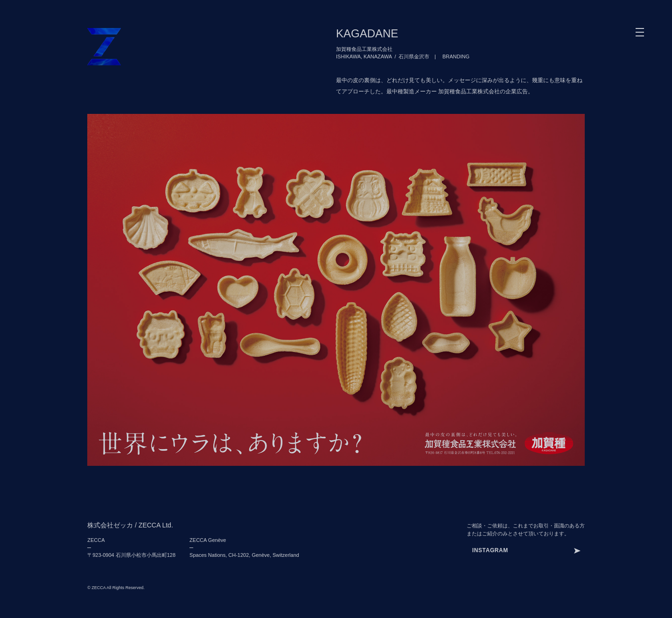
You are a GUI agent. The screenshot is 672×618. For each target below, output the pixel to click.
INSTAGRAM (490, 550)
